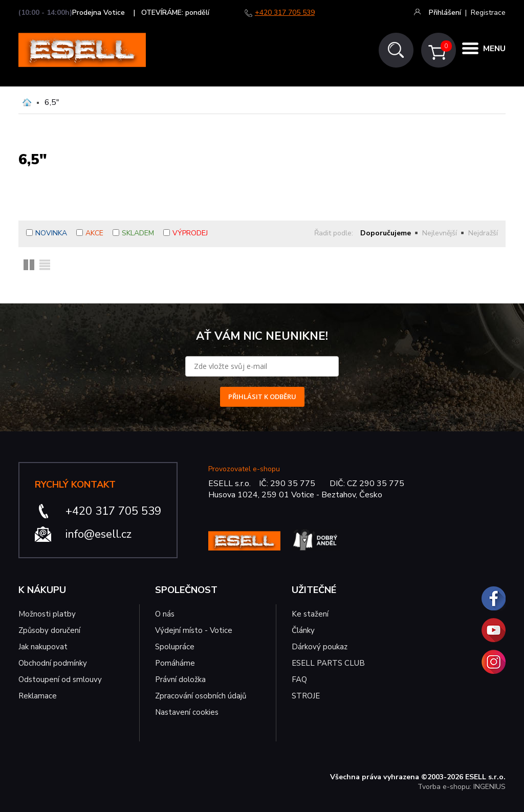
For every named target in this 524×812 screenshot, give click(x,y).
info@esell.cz (99, 534)
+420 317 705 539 (285, 13)
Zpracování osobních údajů (201, 696)
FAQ (299, 679)
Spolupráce (175, 647)
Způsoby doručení (49, 630)
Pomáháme (175, 663)
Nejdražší (483, 233)
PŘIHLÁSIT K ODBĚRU (262, 397)
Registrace (488, 13)
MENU (493, 50)
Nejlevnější (440, 233)
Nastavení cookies (187, 712)
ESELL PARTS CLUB (328, 663)
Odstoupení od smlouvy (60, 679)
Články (303, 630)
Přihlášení (445, 13)
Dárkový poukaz (320, 647)
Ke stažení (310, 614)
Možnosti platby (47, 614)
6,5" (52, 102)
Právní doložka (180, 679)
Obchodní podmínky (53, 663)
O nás (165, 614)
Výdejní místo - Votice (194, 630)
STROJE (306, 696)
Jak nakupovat (43, 647)
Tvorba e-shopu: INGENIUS (462, 787)
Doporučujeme (386, 233)
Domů (27, 102)
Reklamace (38, 696)
